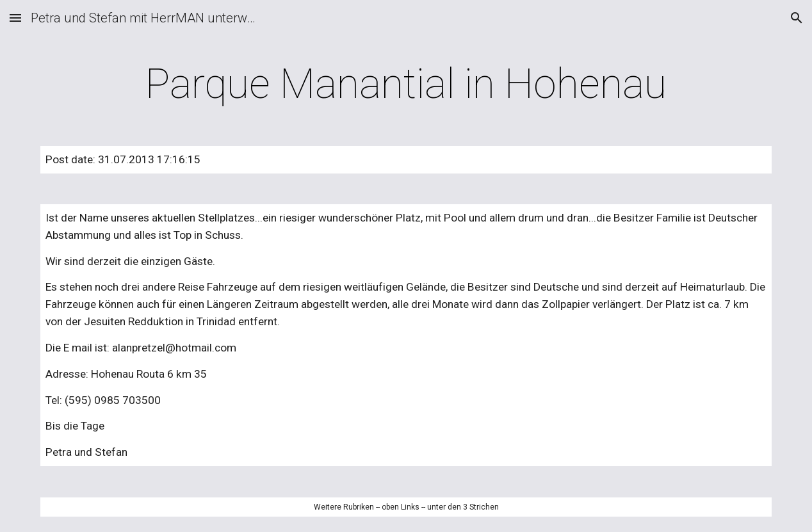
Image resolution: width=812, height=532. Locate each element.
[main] (406, 85)
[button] (15, 18)
